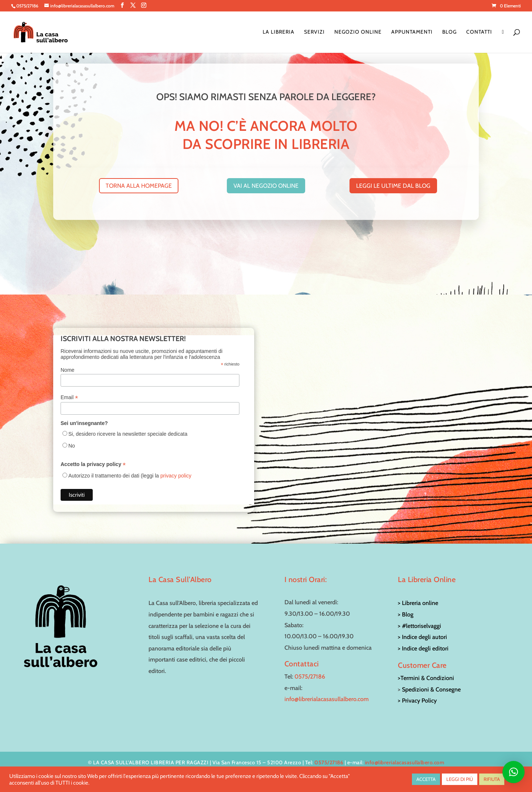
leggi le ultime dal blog (393, 186)
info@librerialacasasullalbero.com (327, 699)
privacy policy (176, 476)
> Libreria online (418, 603)
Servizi (314, 32)
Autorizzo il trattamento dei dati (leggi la (130, 476)
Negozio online (358, 32)
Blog (449, 32)
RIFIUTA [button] (492, 779)
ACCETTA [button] (426, 779)
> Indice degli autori (422, 637)
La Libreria (279, 32)
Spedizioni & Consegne (431, 689)
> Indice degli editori (423, 648)
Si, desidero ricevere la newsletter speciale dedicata (128, 434)
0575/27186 (310, 677)
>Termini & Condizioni (426, 678)
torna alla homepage (139, 186)
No (72, 446)
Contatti (479, 32)
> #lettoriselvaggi (420, 626)
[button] (514, 772)
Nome (67, 370)
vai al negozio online (266, 186)
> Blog (406, 614)
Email (69, 397)
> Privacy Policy (417, 701)
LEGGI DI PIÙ (460, 779)
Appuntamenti (412, 32)
